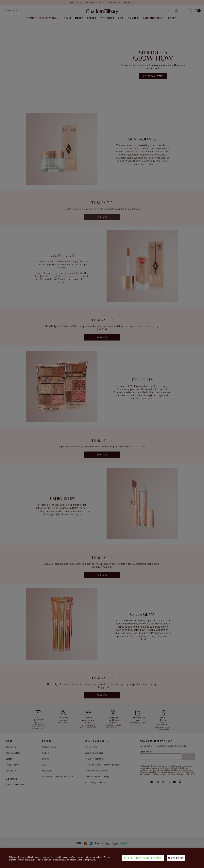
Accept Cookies (176, 859)
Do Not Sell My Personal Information (143, 859)
